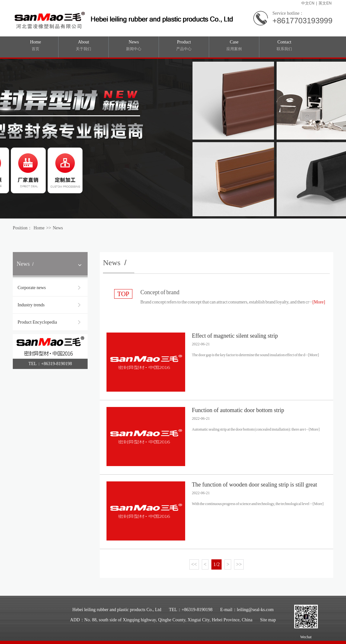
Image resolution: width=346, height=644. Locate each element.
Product (184, 46)
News (134, 46)
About (83, 46)
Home (35, 46)
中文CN (308, 3)
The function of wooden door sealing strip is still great (254, 485)
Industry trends (31, 305)
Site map (268, 620)
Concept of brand (160, 292)
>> (239, 564)
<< (194, 564)
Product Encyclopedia (37, 322)
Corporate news (32, 288)
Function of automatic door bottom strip (238, 410)
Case (234, 46)
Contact (284, 46)
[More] (319, 302)
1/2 (216, 564)
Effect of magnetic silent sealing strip (235, 336)
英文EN (325, 3)
